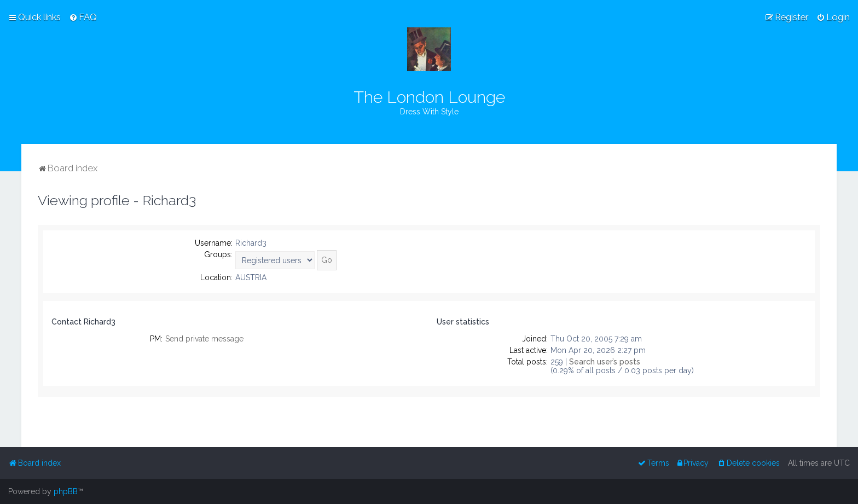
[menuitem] (83, 17)
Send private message (204, 339)
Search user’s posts (605, 362)
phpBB (66, 491)
